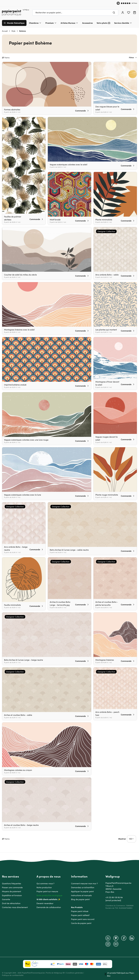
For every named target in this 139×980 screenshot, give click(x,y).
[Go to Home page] (15, 13)
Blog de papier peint (80, 899)
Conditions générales (75, 973)
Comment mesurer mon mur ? (84, 883)
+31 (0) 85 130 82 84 (114, 897)
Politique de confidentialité (13, 975)
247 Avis (134, 3)
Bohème (23, 31)
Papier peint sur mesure (47, 891)
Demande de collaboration (49, 907)
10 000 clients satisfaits (47, 899)
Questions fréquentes (12, 883)
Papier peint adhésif (80, 915)
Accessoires (87, 23)
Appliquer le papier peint (82, 891)
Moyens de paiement (12, 891)
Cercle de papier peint (81, 923)
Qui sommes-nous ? (45, 883)
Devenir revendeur (45, 903)
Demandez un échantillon (83, 887)
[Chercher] (114, 13)
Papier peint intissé (80, 911)
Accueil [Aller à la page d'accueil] (5, 31)
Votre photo (102, 23)
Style (13, 31)
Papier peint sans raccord (83, 919)
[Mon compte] (123, 13)
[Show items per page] (132, 839)
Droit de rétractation (11, 903)
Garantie (6, 899)
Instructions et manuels (81, 895)
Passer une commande (12, 887)
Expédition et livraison (12, 895)
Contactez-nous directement (15, 907)
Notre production (44, 887)
